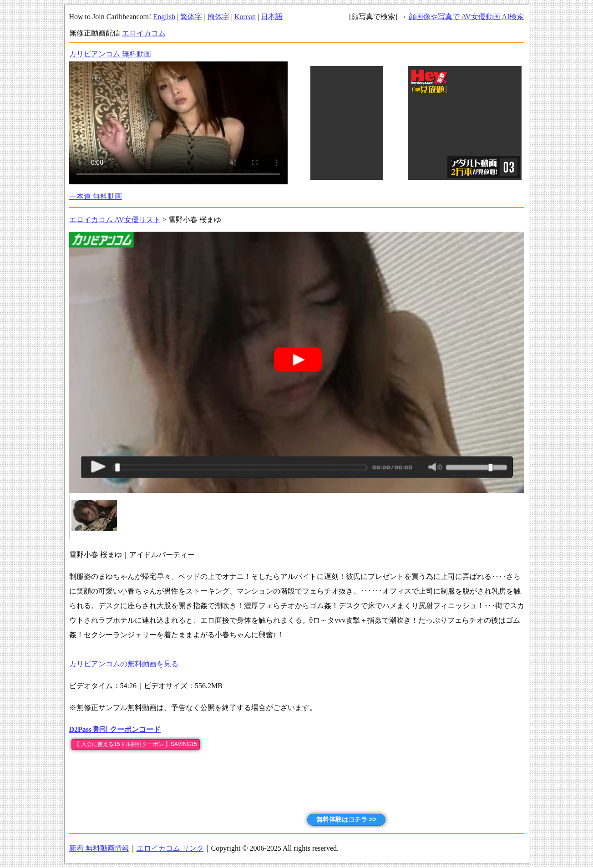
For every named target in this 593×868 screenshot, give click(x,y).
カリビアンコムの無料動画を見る (124, 664)
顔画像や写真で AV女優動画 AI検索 (466, 17)
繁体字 (191, 17)
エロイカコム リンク (170, 848)
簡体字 (218, 17)
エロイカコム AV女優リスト (115, 220)
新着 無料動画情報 (99, 848)
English (164, 17)
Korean (245, 17)
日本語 (272, 17)
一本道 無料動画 (96, 196)
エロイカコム (144, 33)
